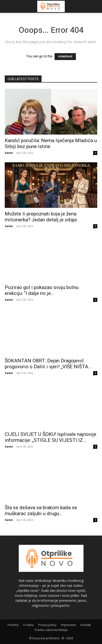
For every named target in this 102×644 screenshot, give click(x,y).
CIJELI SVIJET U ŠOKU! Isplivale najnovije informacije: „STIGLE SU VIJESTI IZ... (51, 437)
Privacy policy (47, 625)
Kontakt (86, 625)
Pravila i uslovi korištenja (51, 630)
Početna (13, 625)
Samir (9, 153)
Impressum (69, 625)
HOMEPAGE (65, 57)
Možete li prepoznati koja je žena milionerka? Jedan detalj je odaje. (41, 217)
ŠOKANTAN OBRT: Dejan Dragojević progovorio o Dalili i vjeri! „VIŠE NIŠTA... (48, 364)
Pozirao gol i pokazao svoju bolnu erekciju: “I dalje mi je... (42, 290)
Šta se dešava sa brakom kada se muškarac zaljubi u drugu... (41, 511)
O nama (28, 625)
